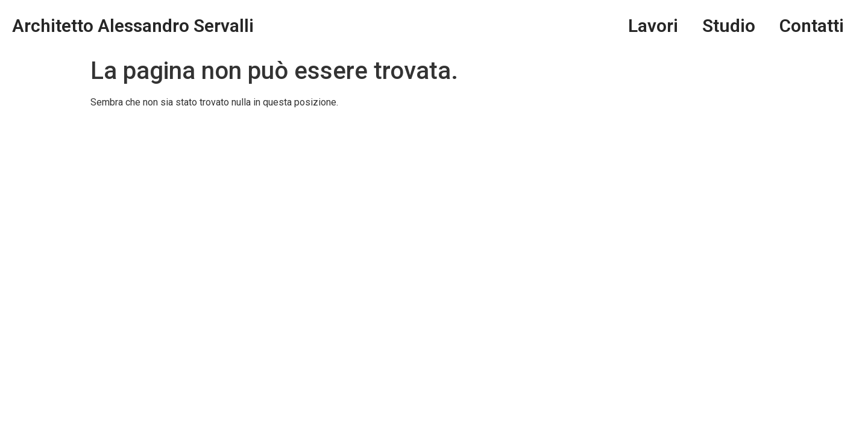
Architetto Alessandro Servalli (133, 26)
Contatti (812, 26)
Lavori (653, 26)
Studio (729, 26)
